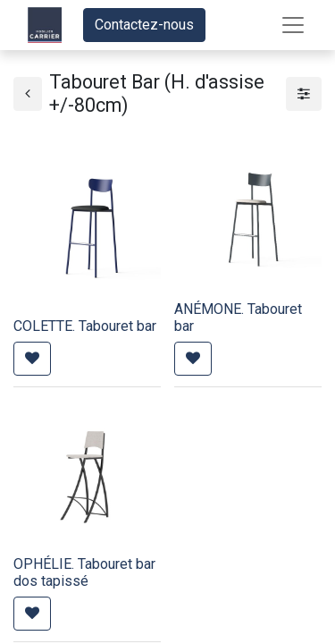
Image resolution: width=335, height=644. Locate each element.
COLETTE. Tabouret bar (85, 326)
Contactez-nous (144, 25)
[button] (32, 359)
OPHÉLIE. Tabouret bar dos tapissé (84, 572)
